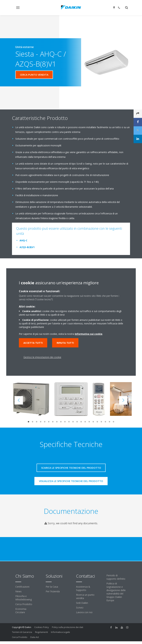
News (18, 591)
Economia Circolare (21, 611)
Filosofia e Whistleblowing (24, 598)
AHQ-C (23, 240)
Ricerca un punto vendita (85, 596)
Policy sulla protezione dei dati (68, 627)
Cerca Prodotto (24, 604)
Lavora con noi (84, 612)
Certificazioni (22, 587)
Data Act (35, 637)
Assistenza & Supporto (83, 588)
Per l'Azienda (53, 591)
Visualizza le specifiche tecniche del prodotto (71, 481)
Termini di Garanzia (22, 632)
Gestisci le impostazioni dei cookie (42, 357)
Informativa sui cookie (89, 334)
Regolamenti (41, 632)
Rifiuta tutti (65, 343)
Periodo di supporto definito (116, 577)
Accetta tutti (33, 343)
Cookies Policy (42, 627)
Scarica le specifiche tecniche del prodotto (71, 468)
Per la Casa (52, 587)
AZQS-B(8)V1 (27, 247)
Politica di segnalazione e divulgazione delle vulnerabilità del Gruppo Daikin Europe (116, 592)
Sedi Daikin (82, 603)
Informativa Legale (60, 632)
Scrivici (80, 608)
